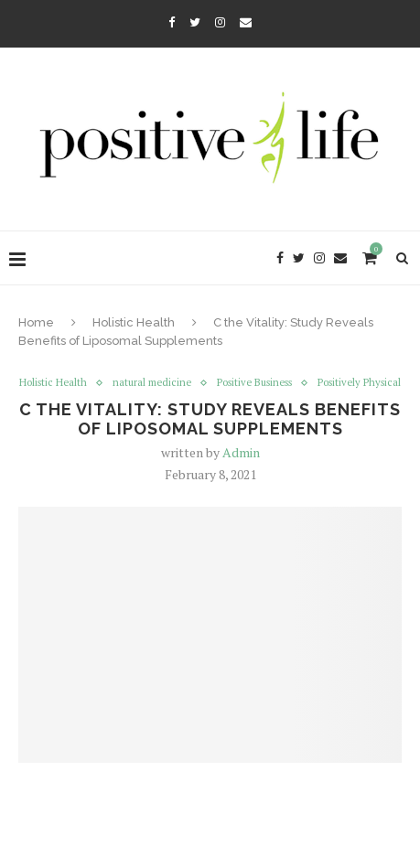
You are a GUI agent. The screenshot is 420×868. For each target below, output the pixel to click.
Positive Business (254, 383)
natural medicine (152, 383)
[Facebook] (172, 22)
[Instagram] (220, 22)
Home (36, 322)
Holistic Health (134, 322)
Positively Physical (359, 383)
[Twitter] (195, 22)
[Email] (246, 22)
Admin (241, 452)
